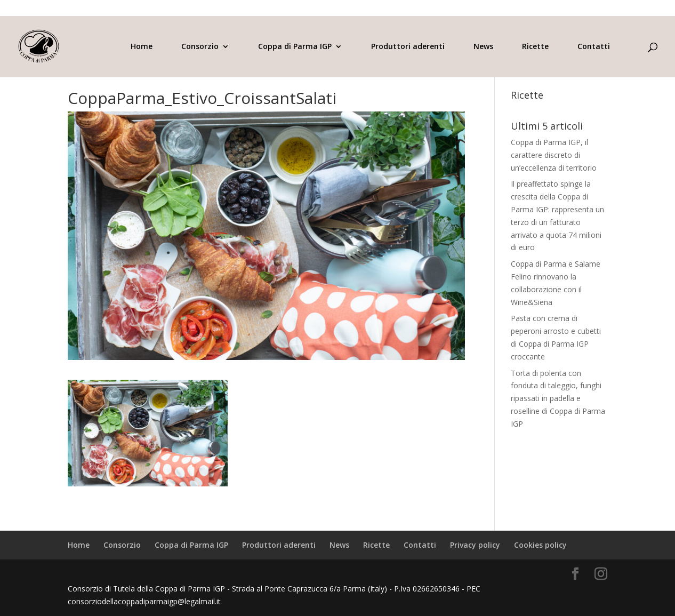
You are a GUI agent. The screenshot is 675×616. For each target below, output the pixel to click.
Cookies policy (540, 545)
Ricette (535, 47)
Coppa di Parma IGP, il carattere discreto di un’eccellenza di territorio (554, 155)
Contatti (594, 47)
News (483, 47)
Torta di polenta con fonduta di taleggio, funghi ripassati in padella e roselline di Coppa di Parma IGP (558, 398)
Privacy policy (475, 545)
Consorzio (200, 47)
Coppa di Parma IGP (295, 47)
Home (142, 47)
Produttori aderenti (408, 47)
